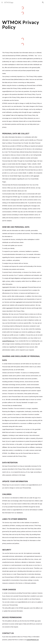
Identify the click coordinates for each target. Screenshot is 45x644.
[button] (2, 2)
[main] (22, 25)
